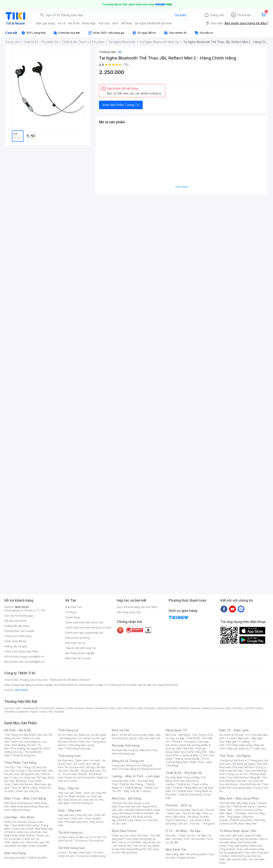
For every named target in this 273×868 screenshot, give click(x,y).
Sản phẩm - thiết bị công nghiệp (190, 757)
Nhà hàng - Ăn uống (186, 817)
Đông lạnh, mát (30, 774)
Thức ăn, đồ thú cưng (24, 788)
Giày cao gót (66, 793)
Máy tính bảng (21, 810)
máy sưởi (225, 835)
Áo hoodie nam (75, 767)
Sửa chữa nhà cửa (130, 806)
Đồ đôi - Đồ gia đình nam (86, 771)
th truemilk (47, 708)
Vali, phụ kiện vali (150, 738)
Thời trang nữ (68, 730)
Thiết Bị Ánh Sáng (243, 806)
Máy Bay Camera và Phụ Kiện (242, 822)
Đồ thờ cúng (126, 820)
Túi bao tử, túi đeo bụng (91, 856)
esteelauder (31, 708)
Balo (115, 735)
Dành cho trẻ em (23, 784)
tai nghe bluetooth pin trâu (153, 23)
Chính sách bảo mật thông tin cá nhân (88, 628)
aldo (141, 708)
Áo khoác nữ (87, 738)
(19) (126, 65)
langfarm (23, 712)
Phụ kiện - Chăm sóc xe (180, 835)
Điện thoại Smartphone (18, 803)
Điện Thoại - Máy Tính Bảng (25, 798)
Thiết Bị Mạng (133, 788)
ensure (80, 708)
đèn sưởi (238, 835)
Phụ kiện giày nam (77, 822)
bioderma (102, 708)
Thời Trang (198, 735)
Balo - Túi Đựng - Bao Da (242, 813)
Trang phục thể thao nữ (233, 760)
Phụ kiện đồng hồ (130, 769)
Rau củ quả (18, 771)
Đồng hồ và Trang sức (128, 761)
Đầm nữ (72, 735)
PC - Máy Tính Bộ (129, 791)
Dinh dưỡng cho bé (23, 745)
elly (112, 708)
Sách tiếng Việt (175, 854)
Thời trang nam (69, 756)
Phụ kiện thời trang (126, 745)
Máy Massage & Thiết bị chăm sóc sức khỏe (29, 830)
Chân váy (84, 742)
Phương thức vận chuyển (19, 631)
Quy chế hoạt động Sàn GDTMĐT (137, 607)
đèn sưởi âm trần (237, 859)
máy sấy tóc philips (246, 839)
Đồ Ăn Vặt (125, 846)
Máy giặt (231, 742)
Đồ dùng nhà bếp (15, 858)
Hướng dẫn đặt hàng (17, 626)
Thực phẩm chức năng (25, 825)
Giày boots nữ (72, 800)
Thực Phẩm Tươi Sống (20, 763)
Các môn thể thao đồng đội (244, 777)
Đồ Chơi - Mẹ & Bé (18, 730)
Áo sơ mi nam (82, 764)
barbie (60, 708)
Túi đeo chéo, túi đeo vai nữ (75, 837)
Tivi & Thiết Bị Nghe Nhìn (187, 760)
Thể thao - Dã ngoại (183, 742)
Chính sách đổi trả (15, 641)
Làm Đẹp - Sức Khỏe (19, 817)
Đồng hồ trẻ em (152, 769)
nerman (184, 708)
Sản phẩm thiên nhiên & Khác (26, 834)
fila (51, 712)
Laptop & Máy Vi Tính (194, 755)
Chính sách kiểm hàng (18, 636)
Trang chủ (217, 15)
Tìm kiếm (180, 15)
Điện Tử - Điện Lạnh (234, 730)
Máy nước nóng (242, 745)
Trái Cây (9, 767)
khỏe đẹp (89, 23)
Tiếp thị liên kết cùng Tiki (81, 648)
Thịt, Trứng (23, 767)
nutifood (162, 708)
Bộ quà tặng (130, 853)
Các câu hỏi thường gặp (19, 616)
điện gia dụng (45, 23)
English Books (187, 858)
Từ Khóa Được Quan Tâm (238, 831)
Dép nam (77, 818)
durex (90, 708)
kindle (174, 708)
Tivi (228, 745)
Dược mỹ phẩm (38, 846)
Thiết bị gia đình (37, 858)
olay (228, 708)
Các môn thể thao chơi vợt (243, 779)
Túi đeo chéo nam (80, 853)
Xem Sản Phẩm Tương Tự (121, 105)
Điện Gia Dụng (15, 853)
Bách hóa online (184, 752)
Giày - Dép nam (70, 810)
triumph (150, 708)
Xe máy (177, 839)
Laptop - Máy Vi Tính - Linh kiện (136, 776)
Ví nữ (97, 837)
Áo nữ (62, 735)
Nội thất (130, 810)
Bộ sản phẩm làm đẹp (27, 844)
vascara (9, 708)
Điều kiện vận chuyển (78, 658)
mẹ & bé (74, 23)
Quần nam (82, 760)
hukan (34, 712)
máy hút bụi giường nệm (242, 851)
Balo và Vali (121, 730)
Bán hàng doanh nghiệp (80, 653)
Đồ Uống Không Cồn (134, 849)
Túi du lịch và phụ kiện (133, 735)
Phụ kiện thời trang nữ (125, 750)
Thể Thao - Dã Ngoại (235, 756)
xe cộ (62, 23)
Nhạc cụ (140, 820)
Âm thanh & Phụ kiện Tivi (234, 735)
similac (237, 708)
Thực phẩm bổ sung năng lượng (244, 786)
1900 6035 (21, 690)
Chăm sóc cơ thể (23, 829)
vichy (43, 712)
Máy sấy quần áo (238, 748)
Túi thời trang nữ (70, 832)
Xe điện (202, 835)
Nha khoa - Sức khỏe (188, 820)
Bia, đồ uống (18, 781)
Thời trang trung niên (78, 748)
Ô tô (187, 839)
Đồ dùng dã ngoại (244, 764)
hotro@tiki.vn (36, 657)
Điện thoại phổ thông (24, 806)
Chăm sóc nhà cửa (27, 791)
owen (70, 708)
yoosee (219, 708)
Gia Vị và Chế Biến (130, 842)
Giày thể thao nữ (250, 784)
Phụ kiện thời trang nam (135, 752)
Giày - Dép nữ (68, 788)
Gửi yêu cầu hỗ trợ (15, 621)
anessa (207, 708)
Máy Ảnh (251, 824)
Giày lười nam (66, 815)
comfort (249, 708)
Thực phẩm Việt (36, 771)
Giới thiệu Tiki (73, 607)
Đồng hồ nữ (133, 766)
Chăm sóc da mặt (15, 822)
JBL (120, 52)
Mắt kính (145, 750)
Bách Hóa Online (124, 831)
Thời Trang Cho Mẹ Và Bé (20, 735)
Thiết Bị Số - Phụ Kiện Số (184, 773)
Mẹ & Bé (189, 748)
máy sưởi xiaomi (247, 849)
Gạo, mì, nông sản (24, 777)
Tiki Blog (71, 612)
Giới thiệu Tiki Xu (75, 643)
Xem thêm (182, 187)
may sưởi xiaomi (238, 846)
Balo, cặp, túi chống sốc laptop (136, 737)
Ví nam (62, 853)
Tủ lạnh (231, 738)
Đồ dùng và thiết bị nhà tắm (137, 813)
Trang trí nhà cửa (122, 803)
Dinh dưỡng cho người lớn (27, 748)
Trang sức (118, 766)
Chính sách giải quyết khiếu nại (84, 633)
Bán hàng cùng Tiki (129, 612)
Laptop (146, 791)
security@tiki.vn (35, 662)
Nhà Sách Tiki (176, 850)
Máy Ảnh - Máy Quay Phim (239, 798)
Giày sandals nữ (79, 796)
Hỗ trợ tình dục (35, 842)
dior (19, 708)
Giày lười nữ (90, 800)
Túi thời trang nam (72, 848)
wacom (196, 708)
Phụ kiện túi (97, 841)
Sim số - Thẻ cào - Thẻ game (197, 824)
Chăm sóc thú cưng (124, 835)
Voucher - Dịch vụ (179, 805)
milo (119, 708)
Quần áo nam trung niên (80, 777)
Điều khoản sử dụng (77, 638)
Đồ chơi (42, 735)
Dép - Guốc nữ (85, 793)
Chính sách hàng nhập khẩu (21, 651)
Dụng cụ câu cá (237, 774)
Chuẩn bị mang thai (24, 755)
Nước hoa (18, 842)
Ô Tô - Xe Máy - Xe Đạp (183, 831)
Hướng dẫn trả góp (16, 646)
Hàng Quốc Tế (176, 730)
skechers (130, 708)
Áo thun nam (66, 760)
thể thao (127, 23)
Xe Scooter (198, 839)
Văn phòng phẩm (197, 854)
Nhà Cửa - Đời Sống (126, 798)
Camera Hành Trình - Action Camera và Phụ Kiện (243, 810)
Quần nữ (84, 735)
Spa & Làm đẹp (192, 813)
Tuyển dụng (72, 617)
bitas (259, 708)
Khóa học (198, 810)
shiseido (10, 712)
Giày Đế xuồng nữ (82, 803)
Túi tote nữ (81, 841)
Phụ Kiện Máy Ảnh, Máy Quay (237, 803)
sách (115, 23)
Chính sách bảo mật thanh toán (84, 622)
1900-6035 (22, 607)
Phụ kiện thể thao (243, 767)
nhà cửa (104, 23)
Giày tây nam (85, 815)
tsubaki (59, 712)
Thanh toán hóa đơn (178, 810)
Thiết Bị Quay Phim (241, 820)
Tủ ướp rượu (258, 748)
